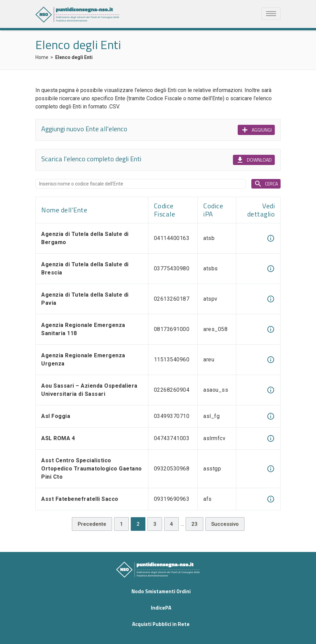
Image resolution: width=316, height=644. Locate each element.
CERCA (266, 184)
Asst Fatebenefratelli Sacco (80, 499)
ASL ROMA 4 (58, 438)
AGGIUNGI (256, 130)
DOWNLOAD (254, 160)
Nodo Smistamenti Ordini (161, 591)
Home (42, 57)
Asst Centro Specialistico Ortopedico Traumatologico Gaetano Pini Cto (92, 469)
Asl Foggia (56, 416)
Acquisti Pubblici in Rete (161, 624)
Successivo (225, 524)
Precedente (92, 524)
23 (194, 524)
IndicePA (161, 608)
